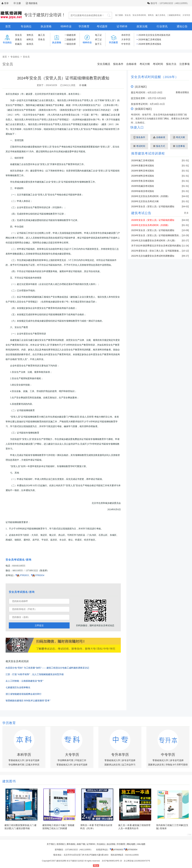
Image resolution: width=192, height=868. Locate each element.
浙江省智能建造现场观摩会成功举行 (24, 694)
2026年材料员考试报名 (143, 176)
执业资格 (46, 26)
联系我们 (61, 844)
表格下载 (81, 844)
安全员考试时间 (139, 15)
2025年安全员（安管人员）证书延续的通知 (153, 230)
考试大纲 (145, 64)
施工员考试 (160, 15)
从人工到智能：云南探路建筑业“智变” (24, 681)
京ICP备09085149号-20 (112, 861)
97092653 (22, 575)
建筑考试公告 (141, 213)
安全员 (128, 15)
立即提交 (39, 625)
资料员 (151, 15)
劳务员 (41, 39)
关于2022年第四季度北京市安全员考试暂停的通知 (156, 246)
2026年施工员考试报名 (150, 39)
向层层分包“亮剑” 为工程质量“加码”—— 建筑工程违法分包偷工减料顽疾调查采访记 (47, 668)
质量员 (18, 39)
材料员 (30, 39)
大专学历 (186, 15)
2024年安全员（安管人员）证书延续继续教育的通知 (157, 235)
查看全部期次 (182, 92)
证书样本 (122, 26)
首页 (8, 26)
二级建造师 (70, 39)
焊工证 (98, 39)
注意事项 (184, 64)
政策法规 (142, 26)
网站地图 (131, 844)
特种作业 (66, 26)
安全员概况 (104, 64)
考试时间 (158, 64)
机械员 (18, 44)
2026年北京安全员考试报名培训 (154, 35)
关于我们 (51, 844)
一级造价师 (70, 44)
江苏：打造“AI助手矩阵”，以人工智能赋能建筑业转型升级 (35, 674)
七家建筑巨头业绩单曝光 (18, 688)
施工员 (41, 35)
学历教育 (84, 26)
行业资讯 (162, 26)
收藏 (83, 85)
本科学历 (126, 35)
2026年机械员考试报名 (143, 186)
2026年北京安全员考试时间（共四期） (150, 196)
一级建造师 (70, 35)
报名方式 (159, 146)
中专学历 (126, 44)
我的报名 (32, 3)
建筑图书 (9, 781)
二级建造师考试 (174, 15)
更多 (186, 213)
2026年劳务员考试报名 (143, 181)
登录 (6, 3)
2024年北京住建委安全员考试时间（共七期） (154, 240)
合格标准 (131, 64)
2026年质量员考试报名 (143, 166)
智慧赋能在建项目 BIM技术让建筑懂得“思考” (28, 701)
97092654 (38, 575)
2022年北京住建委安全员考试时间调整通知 (153, 256)
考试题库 (102, 26)
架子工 (98, 44)
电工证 (98, 35)
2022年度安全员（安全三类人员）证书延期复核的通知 (158, 251)
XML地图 (141, 844)
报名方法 (171, 64)
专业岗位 (26, 26)
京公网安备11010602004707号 (137, 861)
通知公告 (182, 26)
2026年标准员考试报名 (143, 191)
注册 (19, 3)
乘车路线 (71, 844)
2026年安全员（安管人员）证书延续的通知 (153, 206)
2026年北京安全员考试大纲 (145, 201)
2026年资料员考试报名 (150, 44)
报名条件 (118, 64)
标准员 (30, 44)
